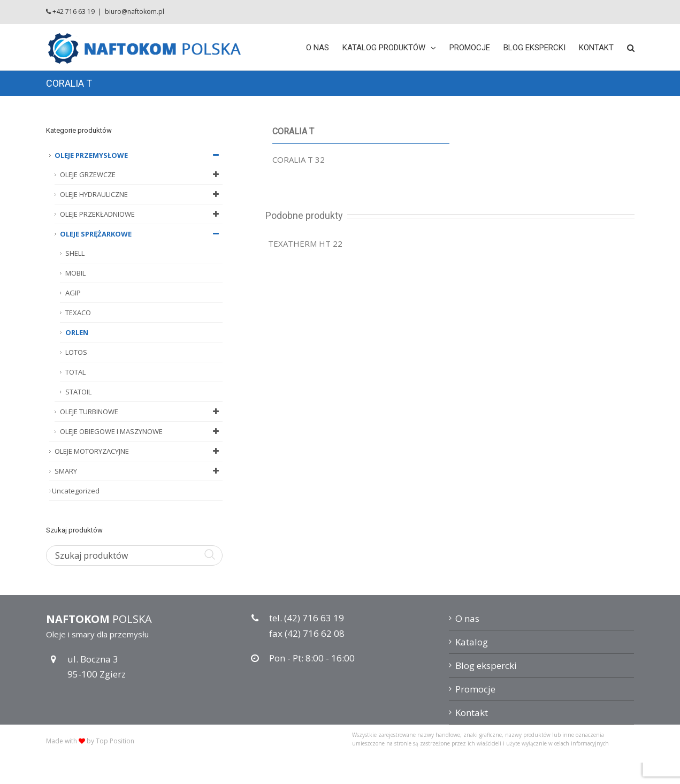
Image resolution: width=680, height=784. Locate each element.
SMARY (139, 471)
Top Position (115, 741)
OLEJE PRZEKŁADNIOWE (141, 214)
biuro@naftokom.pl (135, 12)
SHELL (75, 253)
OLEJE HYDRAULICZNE (141, 194)
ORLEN (77, 332)
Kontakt (472, 713)
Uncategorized (76, 491)
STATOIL (78, 392)
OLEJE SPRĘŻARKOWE (141, 234)
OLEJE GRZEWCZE (141, 174)
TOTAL (75, 372)
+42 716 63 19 (74, 12)
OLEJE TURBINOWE (141, 412)
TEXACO (78, 313)
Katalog (472, 642)
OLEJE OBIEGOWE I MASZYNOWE (141, 431)
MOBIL (75, 273)
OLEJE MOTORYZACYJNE (139, 451)
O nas (467, 618)
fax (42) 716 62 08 (307, 633)
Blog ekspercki (486, 665)
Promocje (475, 689)
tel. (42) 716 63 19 (307, 618)
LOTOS (76, 352)
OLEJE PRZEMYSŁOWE (139, 155)
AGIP (73, 293)
